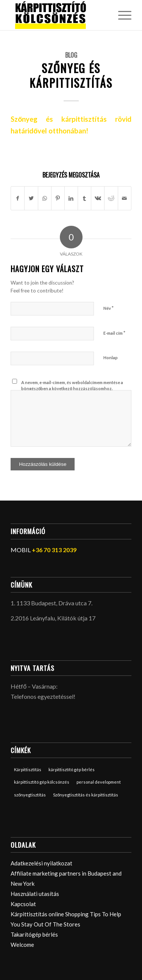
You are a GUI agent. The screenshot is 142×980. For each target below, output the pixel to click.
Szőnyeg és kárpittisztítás (71, 75)
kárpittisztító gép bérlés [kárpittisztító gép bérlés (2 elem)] (72, 769)
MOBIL (44, 550)
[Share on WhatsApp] (45, 198)
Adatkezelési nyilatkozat (41, 863)
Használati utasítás (35, 894)
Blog (71, 55)
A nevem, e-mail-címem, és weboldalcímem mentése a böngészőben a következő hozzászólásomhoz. (72, 386)
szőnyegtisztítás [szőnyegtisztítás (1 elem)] (30, 795)
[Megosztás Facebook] (18, 198)
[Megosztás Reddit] (111, 198)
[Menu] (121, 15)
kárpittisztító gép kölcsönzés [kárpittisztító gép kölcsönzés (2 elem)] (42, 782)
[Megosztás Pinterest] (58, 198)
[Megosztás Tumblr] (84, 198)
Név (108, 308)
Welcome (22, 945)
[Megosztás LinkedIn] (71, 198)
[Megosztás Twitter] (31, 198)
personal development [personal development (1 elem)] (99, 782)
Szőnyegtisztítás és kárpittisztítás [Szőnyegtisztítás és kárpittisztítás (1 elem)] (86, 795)
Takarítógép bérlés (34, 934)
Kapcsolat (23, 904)
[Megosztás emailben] (125, 198)
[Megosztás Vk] (98, 198)
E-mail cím (114, 333)
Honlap (111, 358)
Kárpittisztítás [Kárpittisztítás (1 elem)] (28, 769)
